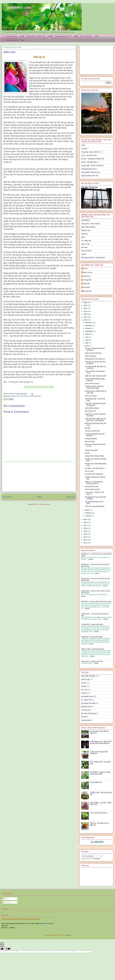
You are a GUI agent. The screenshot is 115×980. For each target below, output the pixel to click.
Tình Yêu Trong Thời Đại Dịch (95, 506)
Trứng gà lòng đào (91, 439)
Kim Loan (84, 247)
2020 (85, 320)
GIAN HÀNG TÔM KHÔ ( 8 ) (91, 172)
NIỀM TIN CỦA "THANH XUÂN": (96, 376)
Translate (95, 859)
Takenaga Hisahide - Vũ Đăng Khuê (93, 258)
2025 (85, 305)
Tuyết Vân (85, 234)
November (89, 325)
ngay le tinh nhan (97, 661)
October (88, 328)
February (88, 513)
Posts (5, 899)
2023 (85, 311)
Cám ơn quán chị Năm (92, 489)
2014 (85, 534)
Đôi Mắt (87, 428)
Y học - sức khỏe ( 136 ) (89, 155)
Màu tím (88, 453)
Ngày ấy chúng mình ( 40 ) (90, 176)
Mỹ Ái (83, 237)
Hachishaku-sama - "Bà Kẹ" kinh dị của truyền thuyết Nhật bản (101, 742)
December (89, 323)
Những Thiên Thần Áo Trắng (94, 456)
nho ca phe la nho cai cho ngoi (101, 601)
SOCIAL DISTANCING (92, 431)
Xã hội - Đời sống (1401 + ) (90, 162)
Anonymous (85, 579)
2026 (85, 303)
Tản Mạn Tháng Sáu (89, 187)
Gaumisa (84, 693)
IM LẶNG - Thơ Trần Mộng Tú (95, 468)
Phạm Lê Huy (86, 230)
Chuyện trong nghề (91, 450)
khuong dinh (87, 291)
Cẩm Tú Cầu (85, 244)
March (87, 510)
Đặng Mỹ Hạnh (86, 707)
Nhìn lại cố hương (91, 396)
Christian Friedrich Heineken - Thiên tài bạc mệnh (95, 387)
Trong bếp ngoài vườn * (63, 36)
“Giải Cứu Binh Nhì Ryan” (93, 353)
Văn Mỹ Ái (87, 287)
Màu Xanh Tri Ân (90, 411)
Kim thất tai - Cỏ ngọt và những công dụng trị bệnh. (100, 773)
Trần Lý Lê (27, 396)
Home (39, 497)
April (87, 346)
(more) (90, 559)
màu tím (13, 396)
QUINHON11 (86, 220)
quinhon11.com (45, 923)
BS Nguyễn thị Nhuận (88, 703)
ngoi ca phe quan (97, 624)
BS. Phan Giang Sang (88, 713)
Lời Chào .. (85, 149)
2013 (85, 537)
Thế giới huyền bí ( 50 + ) (89, 169)
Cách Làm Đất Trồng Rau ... (99, 813)
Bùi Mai (84, 717)
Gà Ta (85, 269)
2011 (85, 543)
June (87, 340)
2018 (85, 522)
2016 (85, 528)
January (88, 516)
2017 (85, 525)
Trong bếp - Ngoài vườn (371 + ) (92, 152)
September (89, 331)
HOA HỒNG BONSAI (92, 408)
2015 (85, 531)
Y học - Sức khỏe (86, 36)
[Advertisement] (39, 477)
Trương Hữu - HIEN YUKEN (90, 224)
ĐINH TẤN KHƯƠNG (88, 227)
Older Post (71, 497)
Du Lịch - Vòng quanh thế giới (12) (92, 159)
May (87, 343)
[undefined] (8, 949)
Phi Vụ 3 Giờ (89, 471)
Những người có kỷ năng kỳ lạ (95, 359)
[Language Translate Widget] (92, 856)
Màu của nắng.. (90, 441)
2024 (85, 308)
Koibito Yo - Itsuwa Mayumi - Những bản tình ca (94, 483)
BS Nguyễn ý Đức (87, 696)
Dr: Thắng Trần (86, 241)
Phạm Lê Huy (88, 272)
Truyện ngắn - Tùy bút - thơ (36, 36)
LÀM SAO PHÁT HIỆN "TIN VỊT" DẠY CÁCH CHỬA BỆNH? (96, 420)
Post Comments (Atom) (43, 504)
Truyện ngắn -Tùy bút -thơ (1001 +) (93, 166)
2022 (85, 314)
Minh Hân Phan (86, 251)
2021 (85, 317)
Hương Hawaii (86, 720)
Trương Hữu (87, 280)
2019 (85, 519)
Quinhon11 (12, 394)
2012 (85, 540)
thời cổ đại (20, 396)
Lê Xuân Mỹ (85, 710)
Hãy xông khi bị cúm (92, 486)
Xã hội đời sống (11, 36)
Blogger (69, 935)
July (87, 337)
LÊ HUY (84, 683)
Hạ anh (84, 254)
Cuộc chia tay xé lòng (92, 383)
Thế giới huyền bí (12, 40)
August (88, 334)
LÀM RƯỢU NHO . (96, 782)
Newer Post (8, 497)
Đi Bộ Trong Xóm (91, 356)
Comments (7, 902)
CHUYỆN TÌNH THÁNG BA (94, 474)
